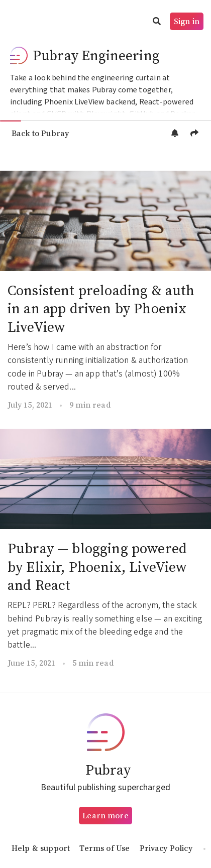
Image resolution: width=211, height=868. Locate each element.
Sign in (187, 21)
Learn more (105, 815)
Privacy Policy (166, 848)
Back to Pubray (40, 133)
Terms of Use (104, 848)
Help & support (41, 848)
